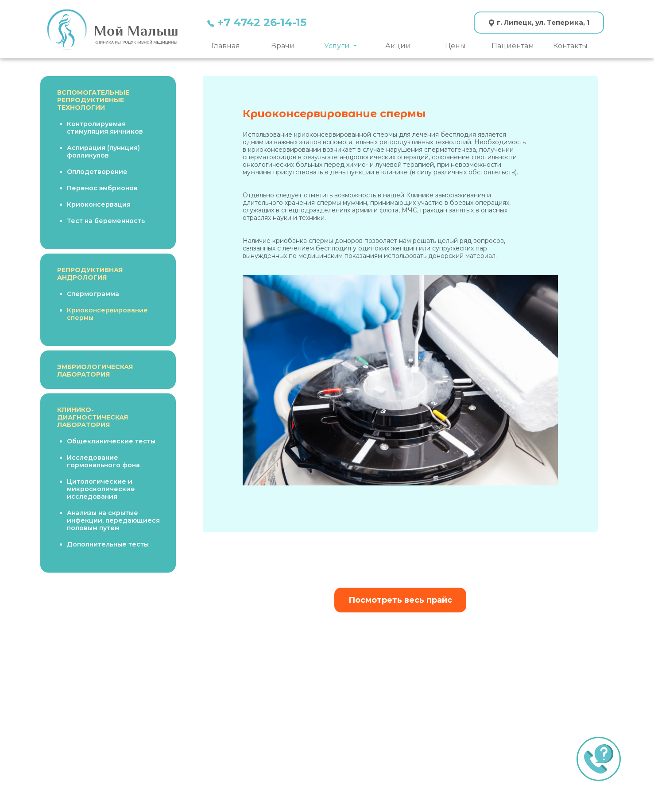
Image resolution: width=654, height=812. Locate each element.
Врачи (283, 46)
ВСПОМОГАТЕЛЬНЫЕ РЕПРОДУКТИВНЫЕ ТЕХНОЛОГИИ (93, 100)
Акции (398, 46)
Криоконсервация (99, 204)
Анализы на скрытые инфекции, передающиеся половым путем (113, 520)
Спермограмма (93, 294)
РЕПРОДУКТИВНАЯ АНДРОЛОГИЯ (90, 274)
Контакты (570, 46)
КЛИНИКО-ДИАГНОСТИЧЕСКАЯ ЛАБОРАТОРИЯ (93, 417)
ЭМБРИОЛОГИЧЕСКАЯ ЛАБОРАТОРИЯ (95, 371)
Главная (226, 46)
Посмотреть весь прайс (400, 600)
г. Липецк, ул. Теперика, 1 (539, 22)
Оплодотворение (97, 172)
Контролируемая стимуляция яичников (105, 128)
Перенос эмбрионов (102, 188)
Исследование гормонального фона (103, 461)
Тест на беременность (106, 221)
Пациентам (513, 46)
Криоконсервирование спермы (107, 314)
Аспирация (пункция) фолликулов (103, 152)
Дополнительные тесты (108, 544)
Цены (455, 46)
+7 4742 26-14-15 (257, 22)
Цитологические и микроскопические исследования (101, 489)
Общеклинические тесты (111, 441)
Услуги (338, 46)
